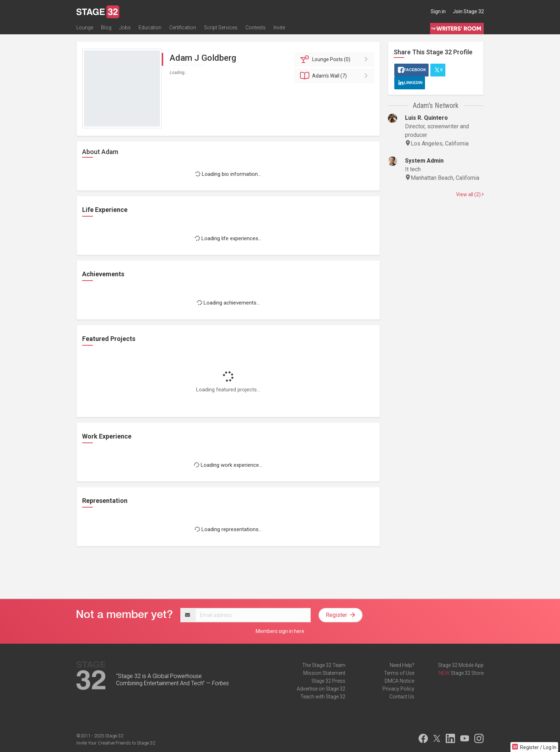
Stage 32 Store (467, 673)
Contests (256, 28)
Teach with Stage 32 (323, 697)
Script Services (221, 28)
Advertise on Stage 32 (321, 689)
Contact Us (402, 697)
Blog (106, 28)
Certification (183, 28)
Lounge (85, 28)
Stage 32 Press (328, 681)
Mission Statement (324, 673)
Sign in (438, 11)
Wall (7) (336, 76)
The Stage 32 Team (324, 665)
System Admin (424, 161)
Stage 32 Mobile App (461, 665)
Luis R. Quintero (426, 118)
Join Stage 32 (468, 11)
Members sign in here (280, 631)
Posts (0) (336, 59)
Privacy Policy (398, 689)
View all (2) (470, 194)
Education (150, 28)
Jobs (125, 28)
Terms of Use (399, 673)
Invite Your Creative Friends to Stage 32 (116, 743)
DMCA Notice (399, 681)
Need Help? (402, 665)
